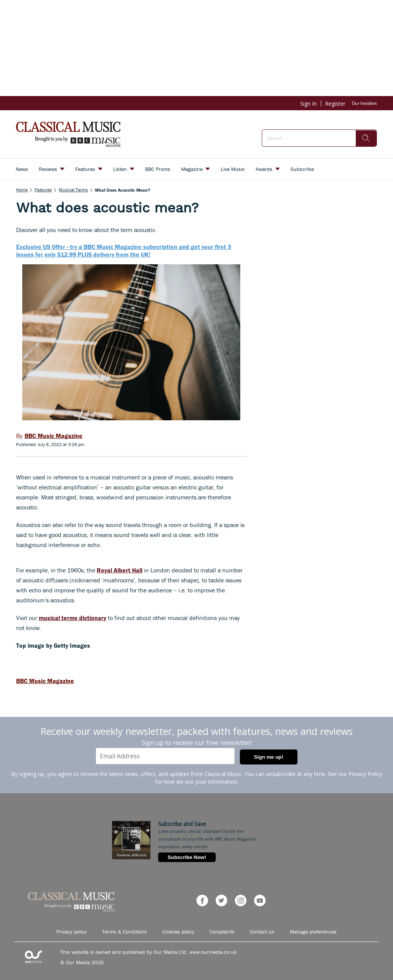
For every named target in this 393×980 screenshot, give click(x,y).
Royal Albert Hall (120, 570)
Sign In (308, 104)
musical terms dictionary (73, 618)
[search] (366, 138)
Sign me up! (269, 757)
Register (335, 104)
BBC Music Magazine (45, 681)
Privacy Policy (365, 774)
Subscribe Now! (187, 857)
